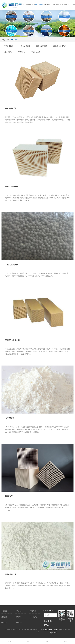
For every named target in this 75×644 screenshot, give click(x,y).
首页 (23, 5)
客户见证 (64, 5)
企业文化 (4, 623)
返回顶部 (53, 633)
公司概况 (4, 611)
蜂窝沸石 (44, 52)
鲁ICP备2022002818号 (62, 630)
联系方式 (33, 611)
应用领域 (56, 5)
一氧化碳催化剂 (27, 46)
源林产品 (39, 5)
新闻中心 (19, 617)
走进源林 (31, 5)
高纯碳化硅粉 (59, 52)
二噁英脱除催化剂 (12, 52)
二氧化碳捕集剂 (46, 46)
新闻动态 (48, 5)
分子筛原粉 (30, 52)
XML (37, 632)
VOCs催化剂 (9, 46)
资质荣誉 (4, 617)
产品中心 (19, 611)
